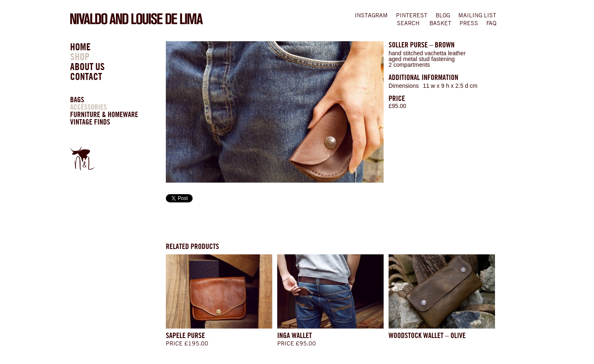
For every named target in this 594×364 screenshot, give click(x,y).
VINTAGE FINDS (90, 122)
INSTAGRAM (371, 15)
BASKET (440, 23)
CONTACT (86, 76)
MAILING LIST (477, 15)
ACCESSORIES (88, 107)
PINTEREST (412, 15)
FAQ (491, 23)
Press (469, 23)
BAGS (77, 100)
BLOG (443, 15)
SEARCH (408, 23)
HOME (80, 47)
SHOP (80, 57)
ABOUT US (87, 67)
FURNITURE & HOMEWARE (104, 114)
